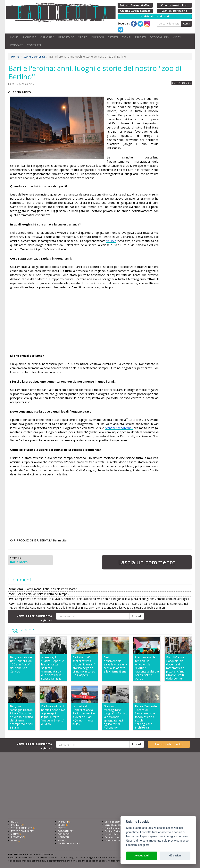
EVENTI (126, 37)
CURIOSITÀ (47, 37)
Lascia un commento (147, 562)
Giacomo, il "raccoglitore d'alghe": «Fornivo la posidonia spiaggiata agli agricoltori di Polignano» (116, 717)
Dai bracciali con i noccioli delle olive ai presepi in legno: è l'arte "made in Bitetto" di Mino (53, 715)
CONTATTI (34, 45)
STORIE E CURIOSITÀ (22, 828)
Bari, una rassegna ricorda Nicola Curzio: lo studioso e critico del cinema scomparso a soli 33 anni (21, 717)
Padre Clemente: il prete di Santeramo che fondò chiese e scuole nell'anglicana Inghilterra (146, 717)
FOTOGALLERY (159, 37)
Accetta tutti (142, 856)
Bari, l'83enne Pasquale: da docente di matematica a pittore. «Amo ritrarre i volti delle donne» (175, 668)
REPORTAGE (66, 37)
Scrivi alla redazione (115, 825)
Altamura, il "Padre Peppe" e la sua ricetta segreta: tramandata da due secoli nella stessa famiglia (53, 668)
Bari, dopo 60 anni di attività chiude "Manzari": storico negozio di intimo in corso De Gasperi (84, 666)
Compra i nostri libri (115, 837)
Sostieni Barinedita (115, 831)
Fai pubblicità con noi (116, 828)
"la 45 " (111, 241)
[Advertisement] (84, 322)
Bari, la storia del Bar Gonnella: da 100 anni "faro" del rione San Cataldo (21, 664)
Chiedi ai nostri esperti (117, 822)
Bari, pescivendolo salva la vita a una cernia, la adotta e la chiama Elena (115, 664)
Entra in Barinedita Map (117, 840)
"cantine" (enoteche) (119, 428)
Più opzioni (175, 856)
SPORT (83, 37)
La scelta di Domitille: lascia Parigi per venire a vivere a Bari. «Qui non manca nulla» (84, 715)
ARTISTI (113, 37)
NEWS (14, 840)
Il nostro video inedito (169, 744)
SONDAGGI (64, 834)
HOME (14, 37)
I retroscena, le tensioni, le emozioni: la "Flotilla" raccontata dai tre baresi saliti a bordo (147, 668)
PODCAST (17, 45)
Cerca (186, 24)
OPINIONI (97, 37)
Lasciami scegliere (138, 845)
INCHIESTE (29, 37)
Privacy (62, 840)
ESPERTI (140, 37)
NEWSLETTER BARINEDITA (34, 618)
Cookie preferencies (69, 843)
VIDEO (177, 37)
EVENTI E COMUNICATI (23, 831)
